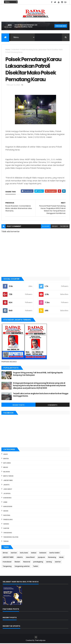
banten (6, 459)
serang (6, 525)
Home (8, 50)
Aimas (6, 455)
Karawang (7, 498)
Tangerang (8, 533)
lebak (5, 503)
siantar (6, 529)
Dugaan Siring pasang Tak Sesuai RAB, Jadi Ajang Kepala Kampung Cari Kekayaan (38, 375)
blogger (46, 227)
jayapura (7, 494)
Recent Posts (19, 406)
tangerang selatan (11, 538)
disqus (55, 227)
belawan (7, 472)
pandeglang (8, 520)
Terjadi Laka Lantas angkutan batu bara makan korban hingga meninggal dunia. (41, 395)
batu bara (7, 464)
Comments (52, 406)
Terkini (6, 542)
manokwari (8, 507)
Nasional (7, 516)
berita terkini (8, 477)
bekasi (6, 468)
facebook (64, 227)
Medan (6, 512)
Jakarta (6, 485)
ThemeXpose (40, 641)
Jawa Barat (8, 490)
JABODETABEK (8, 481)
